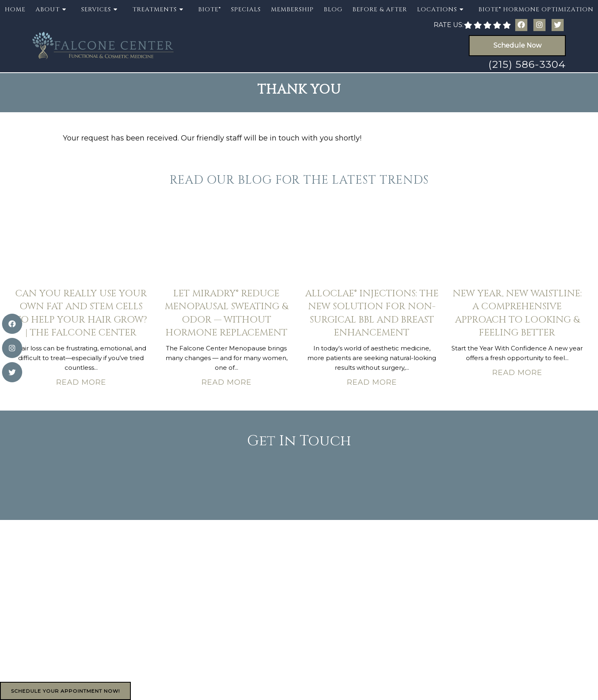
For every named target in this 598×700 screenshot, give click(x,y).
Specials (246, 9)
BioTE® (210, 9)
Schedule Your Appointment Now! (65, 691)
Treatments (155, 9)
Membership (292, 9)
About (48, 9)
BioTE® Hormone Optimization (536, 9)
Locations (437, 9)
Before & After (380, 9)
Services (96, 9)
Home (15, 9)
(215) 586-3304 (527, 64)
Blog (333, 9)
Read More (81, 382)
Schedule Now (517, 45)
